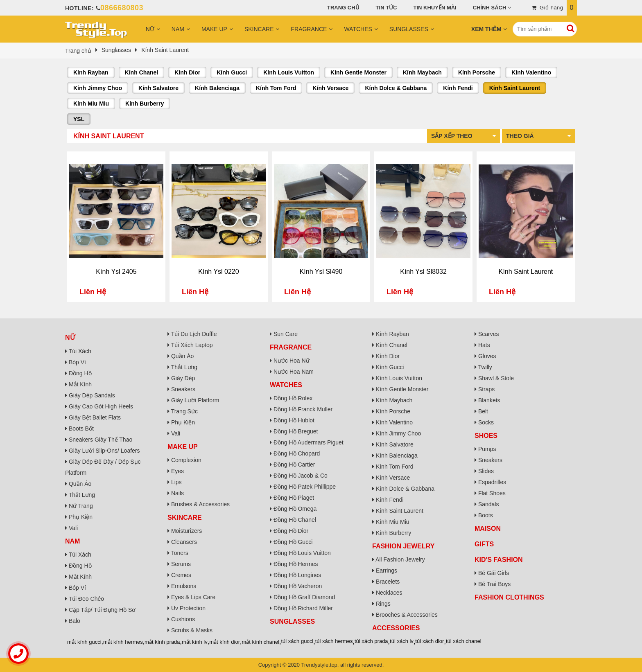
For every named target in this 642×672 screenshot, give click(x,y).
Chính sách (490, 8)
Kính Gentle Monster (358, 72)
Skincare (259, 29)
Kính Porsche (477, 72)
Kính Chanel (142, 72)
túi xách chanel (464, 641)
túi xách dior (430, 641)
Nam (178, 29)
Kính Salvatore (158, 88)
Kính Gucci (232, 72)
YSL (79, 119)
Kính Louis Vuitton (289, 72)
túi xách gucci (297, 641)
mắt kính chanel (261, 642)
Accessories (396, 628)
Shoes (486, 436)
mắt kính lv (195, 642)
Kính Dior (187, 72)
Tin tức (387, 8)
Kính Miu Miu (91, 104)
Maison (488, 529)
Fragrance (309, 29)
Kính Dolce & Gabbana (396, 88)
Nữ (150, 29)
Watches (358, 29)
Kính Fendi (458, 88)
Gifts (484, 544)
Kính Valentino (531, 72)
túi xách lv (402, 641)
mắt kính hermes (123, 642)
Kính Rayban (91, 72)
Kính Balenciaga (217, 88)
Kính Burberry (145, 104)
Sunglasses (409, 29)
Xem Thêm (486, 29)
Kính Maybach (422, 72)
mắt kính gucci (84, 642)
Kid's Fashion (499, 560)
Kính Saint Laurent (515, 88)
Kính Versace (330, 88)
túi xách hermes (334, 641)
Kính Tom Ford (276, 88)
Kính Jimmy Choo (98, 88)
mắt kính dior (225, 642)
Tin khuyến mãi (435, 8)
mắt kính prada (162, 642)
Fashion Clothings (509, 597)
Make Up (214, 29)
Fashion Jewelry (403, 546)
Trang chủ (343, 8)
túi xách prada (371, 641)
